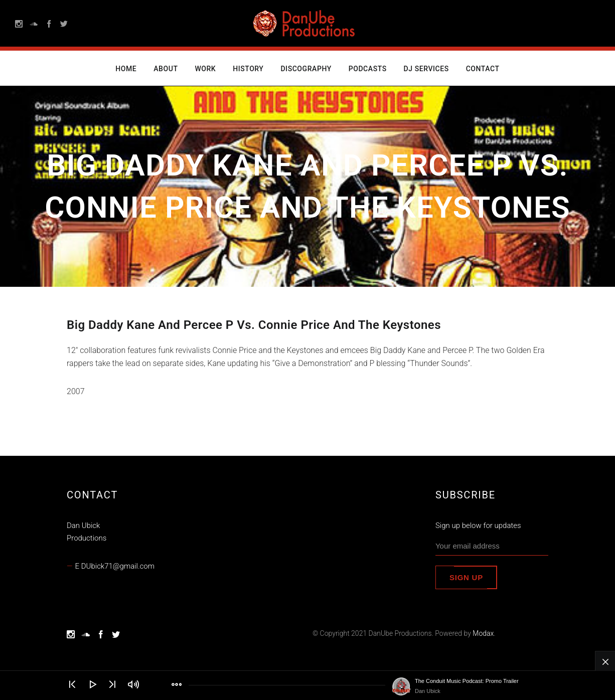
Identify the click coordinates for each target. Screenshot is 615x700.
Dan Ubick (428, 691)
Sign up (466, 577)
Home (126, 69)
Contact (483, 69)
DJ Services (426, 69)
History (248, 69)
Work (205, 69)
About (166, 69)
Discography (306, 69)
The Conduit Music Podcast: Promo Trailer (467, 681)
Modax (483, 633)
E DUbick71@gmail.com (115, 566)
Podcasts (368, 69)
